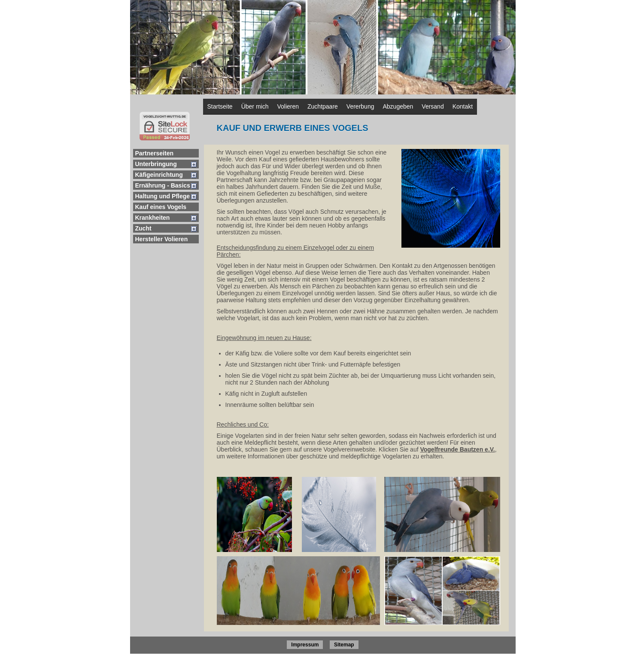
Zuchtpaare (323, 106)
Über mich (255, 106)
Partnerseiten (154, 153)
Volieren (288, 106)
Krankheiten (153, 218)
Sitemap (344, 645)
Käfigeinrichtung (159, 175)
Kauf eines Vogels (161, 207)
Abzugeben (398, 106)
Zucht (143, 228)
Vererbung (360, 106)
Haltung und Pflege (163, 196)
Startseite (220, 106)
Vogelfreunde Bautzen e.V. (457, 449)
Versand (433, 106)
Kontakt (463, 106)
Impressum (305, 645)
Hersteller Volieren (162, 239)
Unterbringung (156, 164)
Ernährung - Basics (163, 185)
